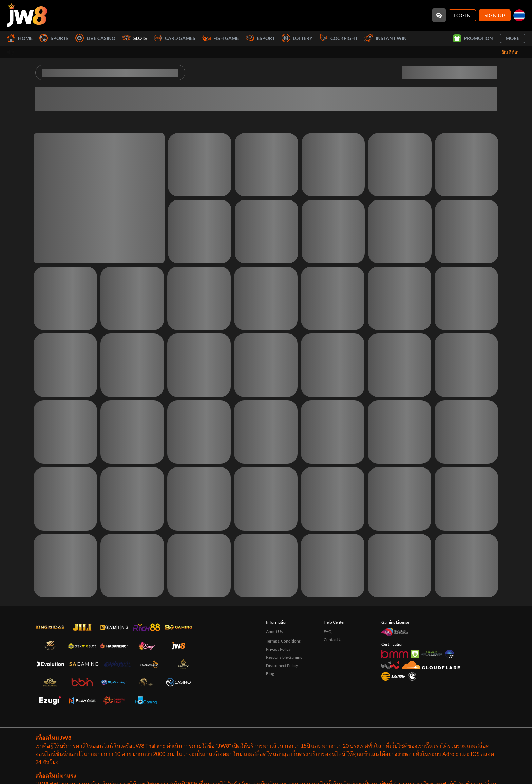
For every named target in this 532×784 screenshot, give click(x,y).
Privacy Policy (278, 649)
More (512, 38)
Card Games (175, 38)
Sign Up (495, 15)
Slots (135, 38)
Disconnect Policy (282, 665)
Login (462, 15)
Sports (54, 38)
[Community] (439, 15)
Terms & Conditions (283, 641)
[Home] (27, 15)
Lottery (297, 38)
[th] (519, 15)
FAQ (328, 632)
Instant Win (386, 38)
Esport (260, 38)
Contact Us (334, 640)
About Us (274, 632)
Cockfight (338, 38)
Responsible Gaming (284, 657)
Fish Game (221, 38)
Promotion (473, 38)
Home (20, 38)
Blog (270, 674)
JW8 (223, 745)
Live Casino (95, 38)
